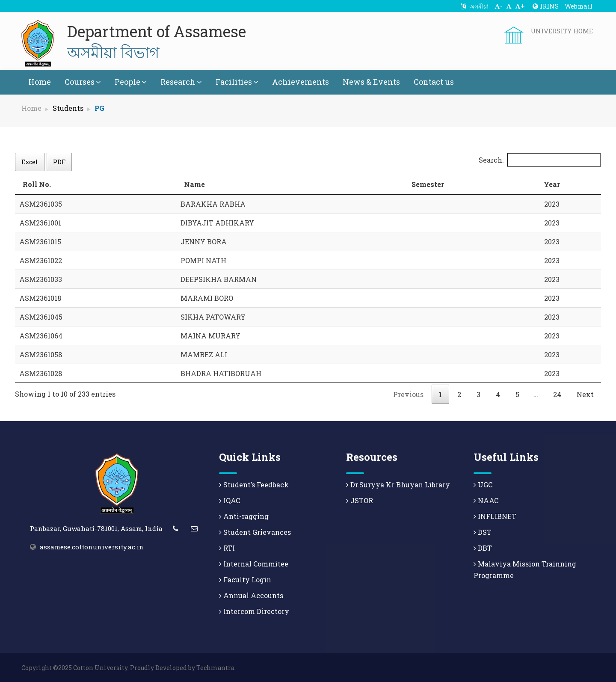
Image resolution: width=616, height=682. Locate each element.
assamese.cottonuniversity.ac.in (92, 547)
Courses (83, 82)
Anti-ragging (244, 516)
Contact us (434, 82)
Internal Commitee (254, 564)
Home (40, 82)
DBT (483, 548)
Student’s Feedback (254, 485)
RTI (227, 548)
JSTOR (360, 500)
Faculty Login (245, 580)
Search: (540, 160)
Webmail (579, 6)
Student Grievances (255, 532)
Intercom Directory (254, 611)
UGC (483, 485)
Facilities (237, 82)
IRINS (546, 6)
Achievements (301, 82)
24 (557, 394)
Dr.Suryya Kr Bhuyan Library (398, 485)
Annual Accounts (251, 595)
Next (585, 394)
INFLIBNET (495, 516)
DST (483, 532)
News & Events (371, 82)
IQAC (230, 500)
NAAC (486, 500)
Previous (408, 394)
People (131, 82)
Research (181, 82)
